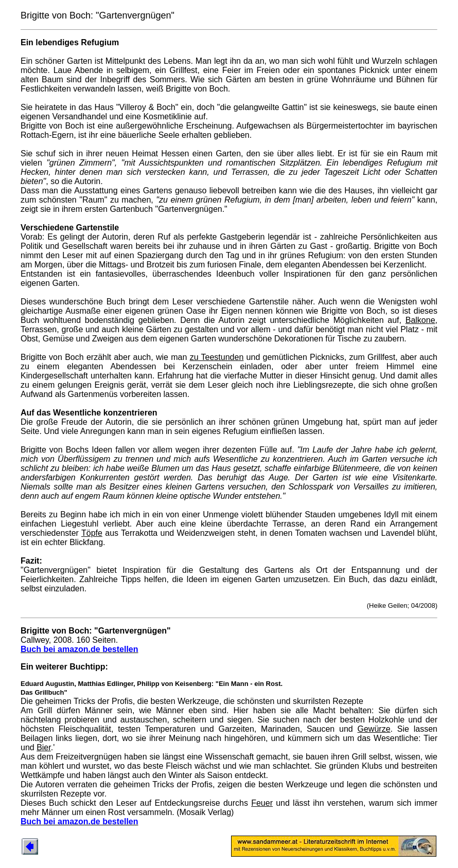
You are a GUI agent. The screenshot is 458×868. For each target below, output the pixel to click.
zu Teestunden (217, 357)
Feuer (262, 803)
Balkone (420, 320)
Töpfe (92, 533)
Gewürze (374, 729)
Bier (44, 747)
